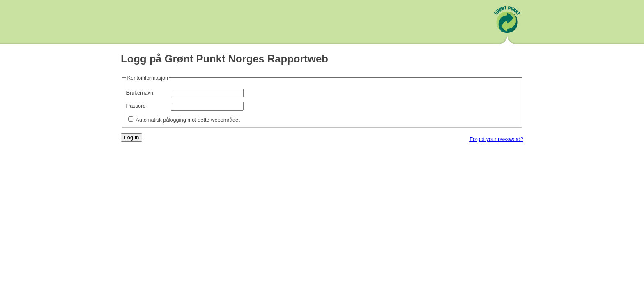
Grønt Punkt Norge (507, 23)
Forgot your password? (496, 139)
